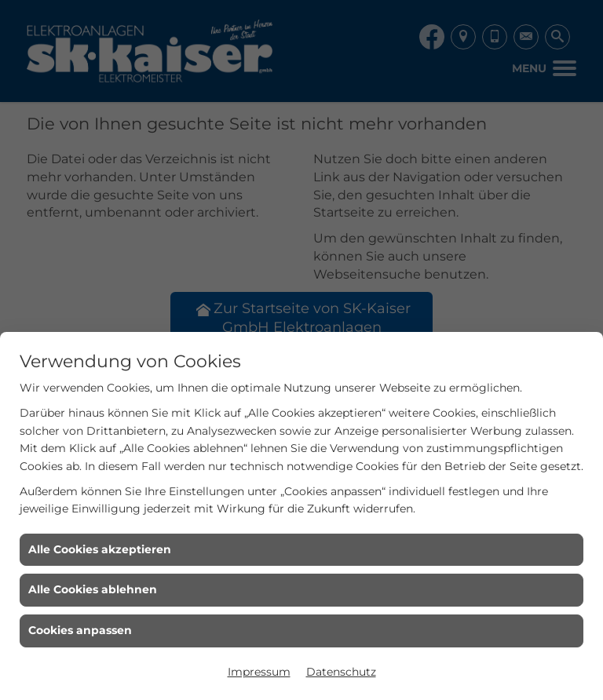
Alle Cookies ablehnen (93, 589)
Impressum (259, 672)
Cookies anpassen (80, 630)
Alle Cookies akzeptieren (100, 549)
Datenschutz (341, 672)
